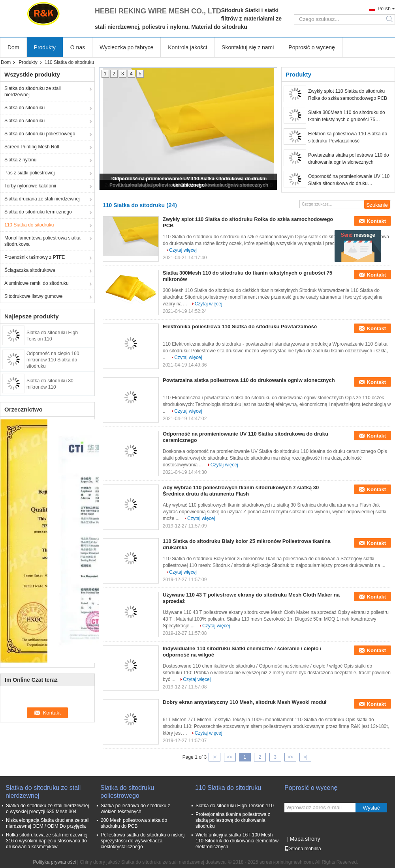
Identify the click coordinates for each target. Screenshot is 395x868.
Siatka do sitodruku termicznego (38, 212)
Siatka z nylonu (20, 160)
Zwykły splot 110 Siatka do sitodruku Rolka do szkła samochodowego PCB (348, 95)
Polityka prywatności (54, 862)
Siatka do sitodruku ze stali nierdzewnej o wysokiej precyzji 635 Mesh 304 (47, 809)
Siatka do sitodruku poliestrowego (40, 134)
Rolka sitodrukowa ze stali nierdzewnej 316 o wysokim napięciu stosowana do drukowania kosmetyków (47, 841)
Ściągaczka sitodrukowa (30, 270)
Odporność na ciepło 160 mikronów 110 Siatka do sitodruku (53, 360)
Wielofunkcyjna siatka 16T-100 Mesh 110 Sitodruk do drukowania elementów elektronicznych (237, 841)
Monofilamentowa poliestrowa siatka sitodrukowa (42, 241)
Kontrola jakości (187, 47)
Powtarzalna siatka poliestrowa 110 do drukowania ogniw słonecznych (349, 159)
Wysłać (371, 808)
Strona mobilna (303, 849)
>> (290, 757)
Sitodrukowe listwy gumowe (33, 296)
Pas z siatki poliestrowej (29, 173)
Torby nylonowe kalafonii (30, 186)
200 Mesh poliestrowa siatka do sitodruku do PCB (134, 823)
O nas (78, 47)
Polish (384, 9)
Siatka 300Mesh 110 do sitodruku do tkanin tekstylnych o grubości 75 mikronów (347, 116)
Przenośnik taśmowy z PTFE (35, 257)
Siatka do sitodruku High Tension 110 (235, 806)
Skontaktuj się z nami (248, 47)
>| (305, 757)
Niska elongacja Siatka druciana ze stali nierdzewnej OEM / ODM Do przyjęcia (48, 823)
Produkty (45, 47)
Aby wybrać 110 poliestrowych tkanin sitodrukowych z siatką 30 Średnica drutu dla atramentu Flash (241, 491)
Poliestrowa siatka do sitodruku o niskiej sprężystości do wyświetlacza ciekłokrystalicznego (143, 841)
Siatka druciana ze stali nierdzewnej (42, 199)
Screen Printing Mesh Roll (32, 147)
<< (229, 757)
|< (214, 757)
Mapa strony (305, 839)
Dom (13, 47)
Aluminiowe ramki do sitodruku (37, 283)
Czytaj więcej (183, 250)
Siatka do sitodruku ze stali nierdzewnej (33, 92)
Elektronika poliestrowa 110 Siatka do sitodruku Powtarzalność (348, 137)
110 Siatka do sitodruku (29, 225)
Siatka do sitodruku (24, 108)
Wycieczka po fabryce (126, 47)
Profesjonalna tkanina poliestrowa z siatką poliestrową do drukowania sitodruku (233, 820)
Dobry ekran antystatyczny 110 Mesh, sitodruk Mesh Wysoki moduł (245, 702)
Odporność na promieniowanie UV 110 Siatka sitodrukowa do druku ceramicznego (349, 180)
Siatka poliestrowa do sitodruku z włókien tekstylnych (135, 809)
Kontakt (376, 221)
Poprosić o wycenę (312, 47)
